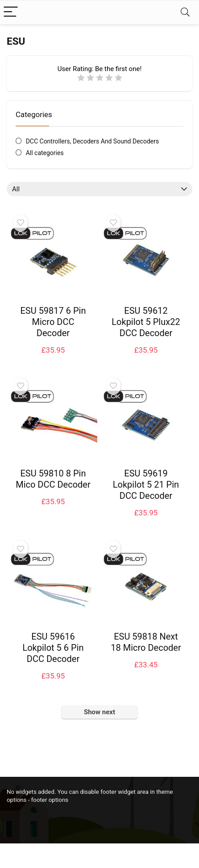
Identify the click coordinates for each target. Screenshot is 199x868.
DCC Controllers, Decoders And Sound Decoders (93, 141)
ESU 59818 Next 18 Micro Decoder (146, 642)
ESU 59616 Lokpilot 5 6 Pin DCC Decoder (53, 648)
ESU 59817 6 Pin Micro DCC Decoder (53, 322)
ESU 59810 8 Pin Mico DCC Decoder (53, 479)
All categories (45, 153)
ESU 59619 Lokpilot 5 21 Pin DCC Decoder (146, 485)
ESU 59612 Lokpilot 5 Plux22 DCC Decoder (146, 322)
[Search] (185, 12)
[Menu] (11, 12)
